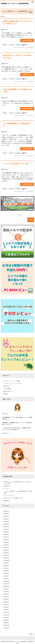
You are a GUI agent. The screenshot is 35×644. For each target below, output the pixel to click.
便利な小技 (6, 386)
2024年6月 (6, 570)
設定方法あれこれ (8, 391)
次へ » (20, 214)
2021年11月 (6, 614)
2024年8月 (6, 565)
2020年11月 (6, 627)
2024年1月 (6, 578)
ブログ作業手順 (7, 388)
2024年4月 (6, 573)
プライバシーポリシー (9, 495)
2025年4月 (6, 544)
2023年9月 (6, 588)
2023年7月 (6, 594)
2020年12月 (6, 625)
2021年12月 (6, 612)
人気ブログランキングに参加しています (13, 497)
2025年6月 (6, 539)
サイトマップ (7, 488)
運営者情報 (6, 500)
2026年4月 (6, 513)
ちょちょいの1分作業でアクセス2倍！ (16, 163)
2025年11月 (6, 526)
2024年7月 (6, 568)
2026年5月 (6, 511)
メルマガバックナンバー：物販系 (12, 380)
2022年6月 (6, 601)
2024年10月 (6, 560)
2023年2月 (6, 596)
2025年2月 (6, 549)
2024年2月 (6, 575)
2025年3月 (6, 547)
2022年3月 (6, 609)
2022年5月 (6, 604)
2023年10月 (6, 586)
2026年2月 (6, 518)
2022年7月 (6, 599)
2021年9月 (6, 619)
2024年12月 (6, 555)
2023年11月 (6, 583)
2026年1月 (6, 521)
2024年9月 (6, 562)
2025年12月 (6, 524)
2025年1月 (6, 552)
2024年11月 (6, 557)
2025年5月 (6, 542)
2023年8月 (6, 591)
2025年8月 (6, 534)
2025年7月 (6, 536)
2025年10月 (6, 529)
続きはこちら (6, 433)
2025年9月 (6, 531)
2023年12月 (6, 581)
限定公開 (6, 393)
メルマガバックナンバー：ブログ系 (23, 47)
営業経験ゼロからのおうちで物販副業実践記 (15, 4)
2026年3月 (6, 516)
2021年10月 (6, 617)
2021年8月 (6, 622)
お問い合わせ (7, 485)
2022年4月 (6, 607)
